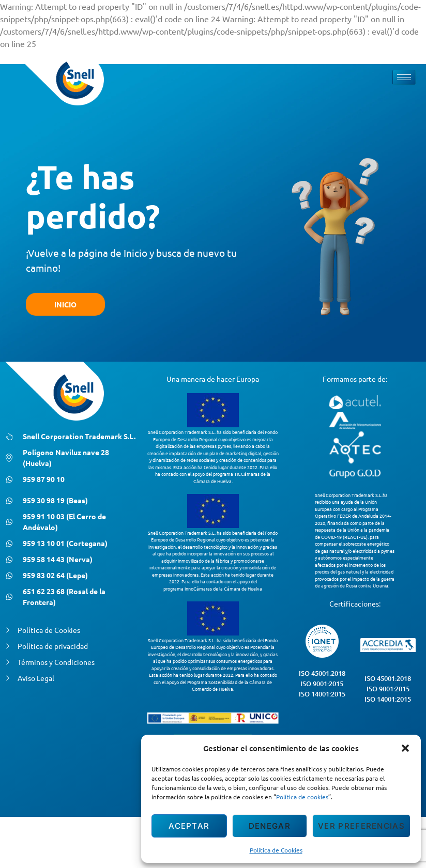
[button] (405, 748)
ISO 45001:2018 (322, 673)
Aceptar (189, 826)
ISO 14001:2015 (322, 694)
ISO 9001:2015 (322, 684)
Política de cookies (302, 797)
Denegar (270, 826)
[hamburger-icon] (404, 77)
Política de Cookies (276, 850)
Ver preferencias (361, 826)
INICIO (65, 304)
